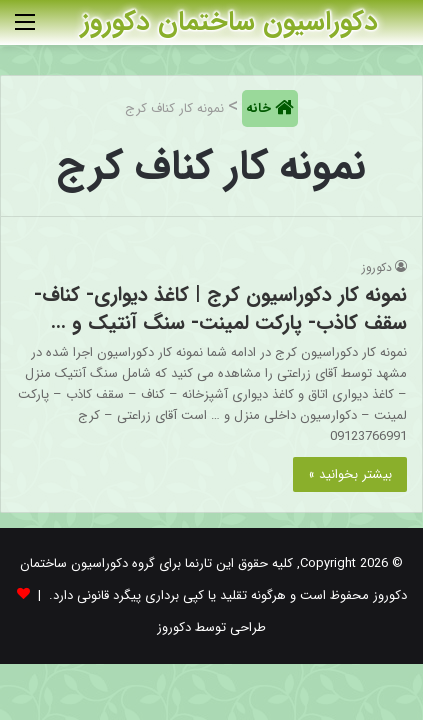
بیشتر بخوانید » (350, 474)
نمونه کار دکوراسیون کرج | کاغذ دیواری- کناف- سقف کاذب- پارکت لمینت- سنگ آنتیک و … (220, 308)
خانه (260, 108)
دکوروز (377, 267)
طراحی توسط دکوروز (211, 627)
